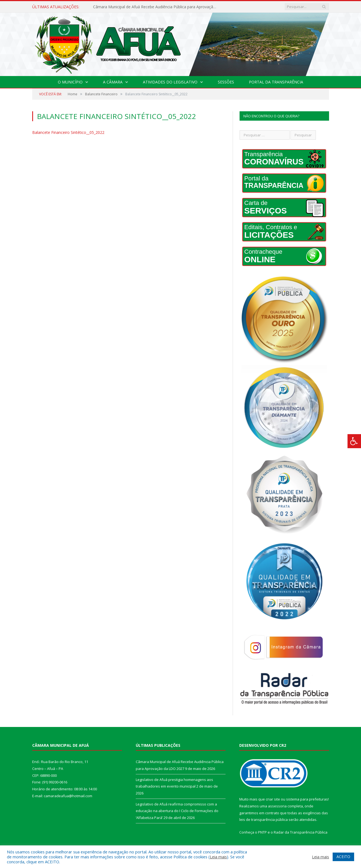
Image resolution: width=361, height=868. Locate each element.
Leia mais (218, 857)
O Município (70, 82)
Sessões (226, 82)
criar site (273, 799)
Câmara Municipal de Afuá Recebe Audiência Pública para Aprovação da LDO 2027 (156, 7)
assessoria (277, 806)
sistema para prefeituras (307, 799)
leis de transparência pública (264, 820)
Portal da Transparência (276, 82)
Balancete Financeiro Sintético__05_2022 (68, 132)
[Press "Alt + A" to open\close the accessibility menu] (354, 441)
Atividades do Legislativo (170, 82)
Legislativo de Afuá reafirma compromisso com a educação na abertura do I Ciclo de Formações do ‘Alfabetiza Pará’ (177, 811)
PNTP (262, 832)
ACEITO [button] (343, 857)
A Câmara (113, 82)
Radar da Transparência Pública (301, 832)
